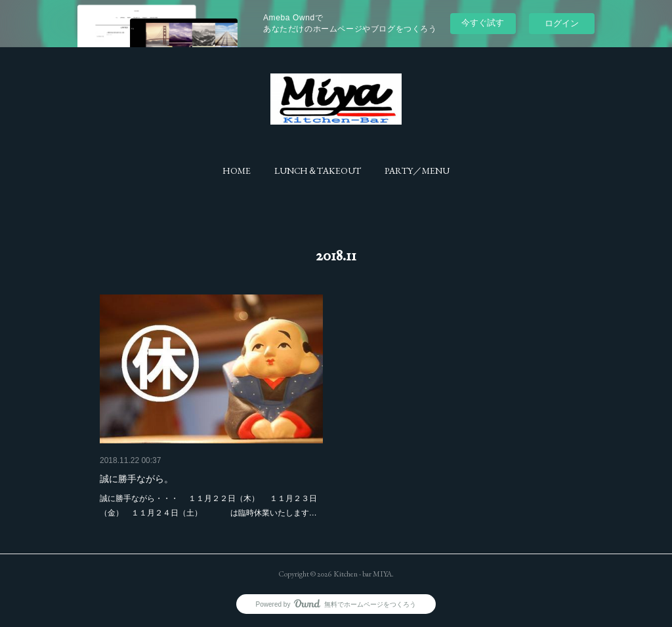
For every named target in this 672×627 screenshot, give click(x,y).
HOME (237, 171)
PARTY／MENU (417, 171)
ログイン (562, 23)
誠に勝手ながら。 (136, 479)
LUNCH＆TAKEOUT (318, 171)
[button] (237, 171)
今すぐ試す (483, 23)
